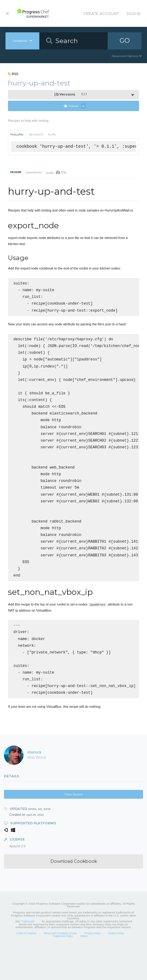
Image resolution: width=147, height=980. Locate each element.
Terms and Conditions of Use (60, 965)
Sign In (133, 14)
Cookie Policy (116, 965)
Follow (75, 106)
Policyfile (17, 134)
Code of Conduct (26, 965)
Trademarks (28, 953)
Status (84, 968)
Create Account (101, 14)
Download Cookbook (74, 893)
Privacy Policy (93, 965)
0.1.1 (71, 94)
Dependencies (34, 172)
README (16, 172)
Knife (52, 134)
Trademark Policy (63, 968)
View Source (73, 826)
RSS (13, 74)
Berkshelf (36, 134)
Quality (56, 172)
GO (125, 40)
